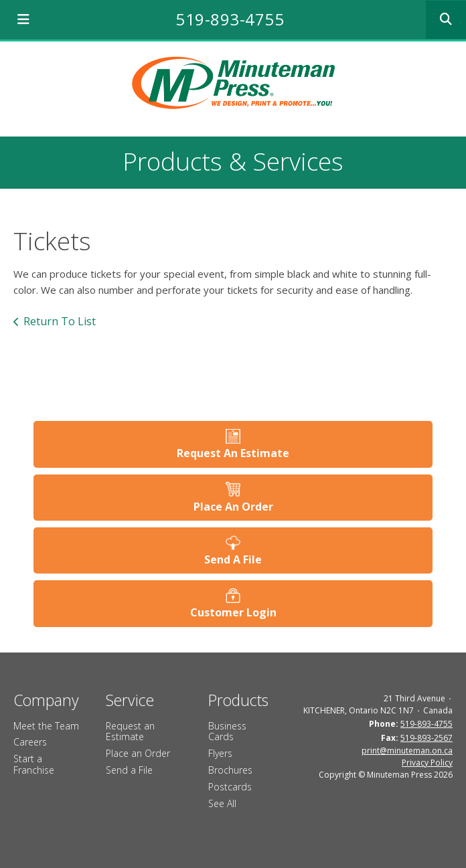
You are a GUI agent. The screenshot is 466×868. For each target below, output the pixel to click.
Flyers (220, 753)
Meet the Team (46, 726)
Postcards (230, 787)
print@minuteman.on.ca (407, 751)
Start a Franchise (34, 764)
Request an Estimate (130, 731)
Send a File (129, 770)
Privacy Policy (427, 763)
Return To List (60, 321)
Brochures (230, 770)
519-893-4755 (230, 19)
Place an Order (138, 753)
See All (222, 803)
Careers (30, 742)
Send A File (233, 559)
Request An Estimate (233, 453)
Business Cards (227, 731)
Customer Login (233, 612)
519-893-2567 (426, 738)
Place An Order (233, 507)
